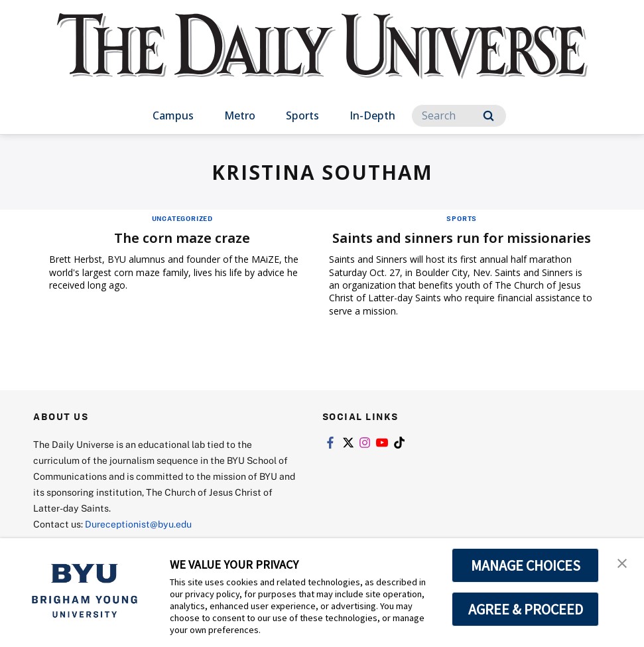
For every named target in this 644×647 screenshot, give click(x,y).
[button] (622, 562)
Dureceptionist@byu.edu (138, 524)
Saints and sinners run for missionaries (462, 238)
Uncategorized (182, 218)
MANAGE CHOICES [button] (526, 565)
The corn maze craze (182, 238)
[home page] (322, 59)
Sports (302, 115)
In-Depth (372, 115)
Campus (173, 115)
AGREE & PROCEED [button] (526, 609)
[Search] (459, 116)
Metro (240, 115)
